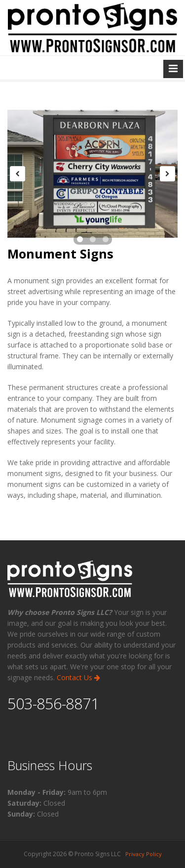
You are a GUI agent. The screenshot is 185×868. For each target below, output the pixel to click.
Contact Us (78, 677)
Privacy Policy (144, 854)
